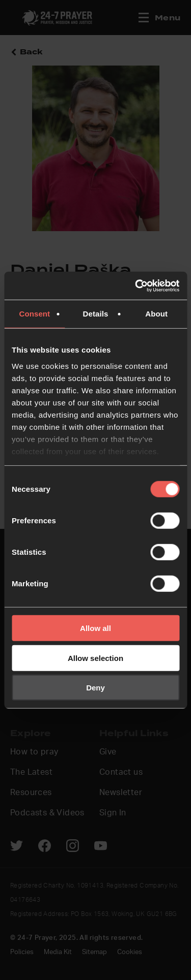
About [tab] (156, 314)
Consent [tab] (34, 314)
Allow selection (95, 658)
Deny (95, 688)
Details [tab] (96, 314)
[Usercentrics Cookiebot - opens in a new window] (136, 286)
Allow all (95, 628)
